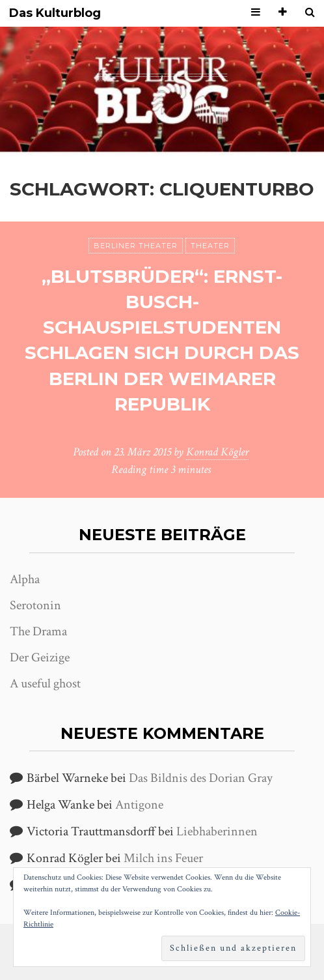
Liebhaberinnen (217, 831)
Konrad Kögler (217, 452)
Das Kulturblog (55, 13)
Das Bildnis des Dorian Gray (201, 778)
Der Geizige (40, 657)
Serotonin (35, 605)
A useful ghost (45, 684)
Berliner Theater (136, 246)
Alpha (25, 579)
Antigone (139, 805)
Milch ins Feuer (163, 858)
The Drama (38, 631)
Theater (210, 246)
